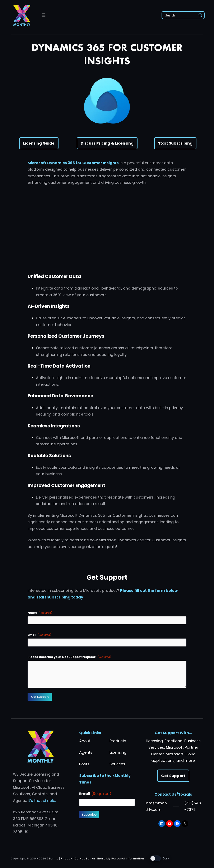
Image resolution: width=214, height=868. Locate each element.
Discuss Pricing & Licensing (107, 143)
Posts (84, 764)
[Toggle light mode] (160, 858)
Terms (53, 859)
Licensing (118, 752)
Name (40, 613)
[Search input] (181, 15)
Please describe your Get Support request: (69, 657)
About (85, 741)
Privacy (66, 859)
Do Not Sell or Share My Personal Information (109, 859)
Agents (86, 752)
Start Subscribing (175, 143)
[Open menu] (44, 15)
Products (118, 741)
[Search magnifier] (200, 15)
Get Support (173, 776)
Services (117, 764)
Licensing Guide (39, 143)
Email (39, 635)
